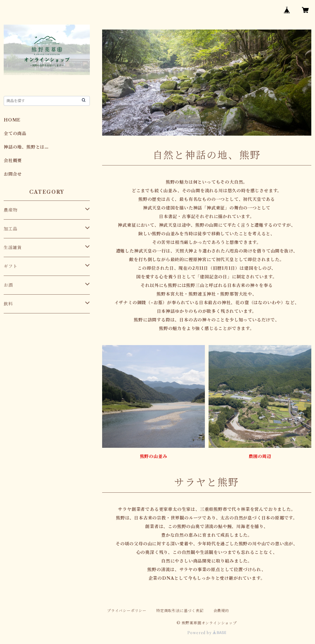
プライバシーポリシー (127, 611)
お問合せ (13, 174)
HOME (12, 120)
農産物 (10, 210)
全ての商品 (15, 133)
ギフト (10, 266)
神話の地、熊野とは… (26, 147)
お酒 (8, 285)
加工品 (10, 229)
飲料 (8, 304)
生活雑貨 (13, 248)
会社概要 (13, 161)
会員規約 (221, 611)
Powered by (207, 633)
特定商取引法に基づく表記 (180, 611)
